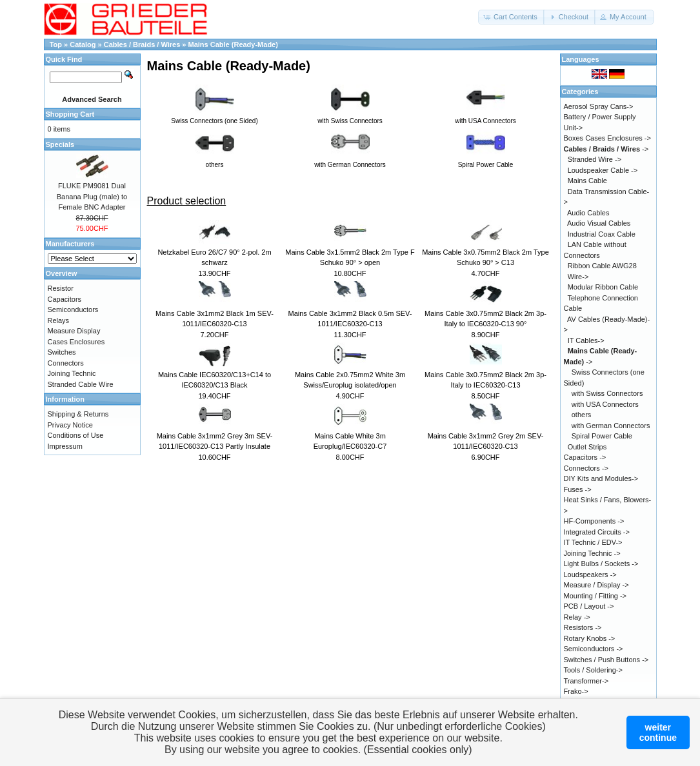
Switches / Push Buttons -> (606, 660)
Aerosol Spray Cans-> (599, 106)
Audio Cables (588, 213)
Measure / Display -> (596, 585)
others (582, 415)
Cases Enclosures (76, 342)
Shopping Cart (70, 114)
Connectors (66, 363)
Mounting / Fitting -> (595, 596)
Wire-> (578, 277)
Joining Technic (72, 373)
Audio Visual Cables (599, 223)
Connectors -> (586, 468)
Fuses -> (578, 489)
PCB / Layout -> (589, 606)
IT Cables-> (586, 340)
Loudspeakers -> (590, 574)
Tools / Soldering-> (593, 670)
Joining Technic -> (592, 553)
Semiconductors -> (594, 649)
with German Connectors (611, 426)
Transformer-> (586, 681)
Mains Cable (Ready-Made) (233, 44)
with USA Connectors (605, 404)
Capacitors (65, 299)
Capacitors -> (585, 457)
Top (56, 44)
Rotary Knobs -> (590, 638)
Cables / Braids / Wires (143, 44)
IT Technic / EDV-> (593, 542)
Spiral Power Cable (602, 436)
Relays (59, 320)
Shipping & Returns (78, 414)
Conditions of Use (76, 435)
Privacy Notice (70, 425)
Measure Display (74, 331)
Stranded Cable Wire (81, 384)
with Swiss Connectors (607, 393)
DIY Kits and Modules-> (601, 478)
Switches (62, 352)
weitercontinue (658, 732)
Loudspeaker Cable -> (603, 170)
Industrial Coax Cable (602, 234)
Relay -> (577, 617)
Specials (60, 144)
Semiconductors (73, 309)
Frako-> (576, 691)
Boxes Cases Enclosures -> (607, 138)
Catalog (83, 44)
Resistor (61, 288)
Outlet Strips (587, 447)
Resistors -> (583, 627)
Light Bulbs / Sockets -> (601, 564)
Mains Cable (587, 181)
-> (606, 149)
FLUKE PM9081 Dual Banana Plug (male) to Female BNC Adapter (92, 196)
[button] (512, 17)
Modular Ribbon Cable (603, 287)
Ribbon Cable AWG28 (602, 266)
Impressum (65, 446)
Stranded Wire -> (595, 159)
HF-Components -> (594, 521)
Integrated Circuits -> (597, 532)
